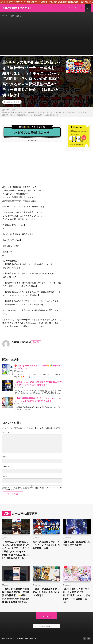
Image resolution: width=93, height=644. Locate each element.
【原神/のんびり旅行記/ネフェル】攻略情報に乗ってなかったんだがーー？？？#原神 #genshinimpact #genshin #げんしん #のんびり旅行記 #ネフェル (16, 550)
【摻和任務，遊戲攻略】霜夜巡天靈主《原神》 (76, 543)
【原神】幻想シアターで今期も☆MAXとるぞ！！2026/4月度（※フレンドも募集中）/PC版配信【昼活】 (76, 595)
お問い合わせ (16, 16)
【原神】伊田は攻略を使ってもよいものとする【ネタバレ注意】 (46, 592)
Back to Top (47, 616)
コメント (6, 432)
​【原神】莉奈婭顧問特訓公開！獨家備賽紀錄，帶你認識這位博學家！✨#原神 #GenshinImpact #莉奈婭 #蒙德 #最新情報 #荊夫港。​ (16, 595)
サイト (5, 476)
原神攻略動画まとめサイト (27, 639)
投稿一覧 (36, 342)
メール (6, 467)
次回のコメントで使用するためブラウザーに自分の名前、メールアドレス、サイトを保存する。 (32, 489)
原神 (17, 102)
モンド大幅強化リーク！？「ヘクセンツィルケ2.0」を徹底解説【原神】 (46, 545)
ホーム (5, 16)
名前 (5, 457)
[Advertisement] (46, 38)
